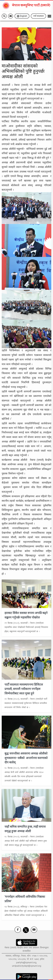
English (22, 16)
